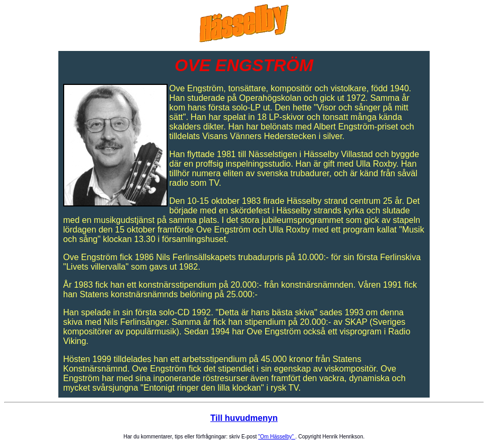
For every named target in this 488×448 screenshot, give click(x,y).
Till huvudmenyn (244, 418)
